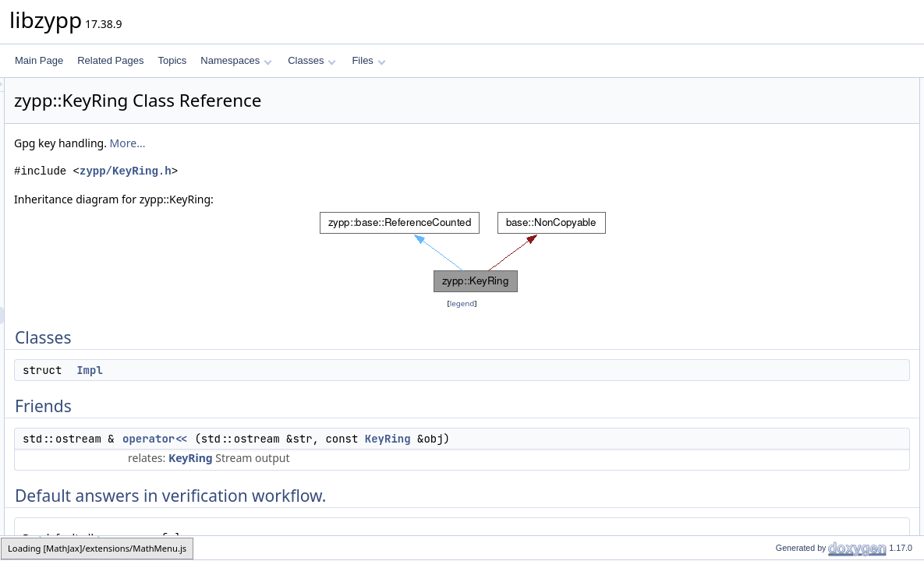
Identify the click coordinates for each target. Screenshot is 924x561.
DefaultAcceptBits (800, 172)
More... (323, 143)
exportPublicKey (797, 326)
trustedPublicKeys (800, 446)
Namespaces (236, 60)
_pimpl (776, 189)
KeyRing (583, 439)
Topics (172, 60)
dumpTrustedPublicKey (811, 275)
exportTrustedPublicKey (812, 344)
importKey (784, 241)
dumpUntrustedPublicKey (815, 292)
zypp (21, 547)
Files (368, 60)
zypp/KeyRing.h (320, 171)
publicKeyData (793, 464)
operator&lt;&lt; (793, 138)
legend (465, 303)
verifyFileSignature (801, 532)
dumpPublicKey (795, 309)
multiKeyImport (794, 258)
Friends (766, 121)
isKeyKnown (788, 395)
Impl (285, 370)
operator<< (350, 439)
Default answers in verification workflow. (833, 155)
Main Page (39, 60)
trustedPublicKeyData (807, 481)
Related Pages (110, 60)
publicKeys (785, 429)
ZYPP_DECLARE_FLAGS (818, 206)
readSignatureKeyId (804, 361)
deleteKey (783, 412)
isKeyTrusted (790, 378)
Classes (312, 60)
